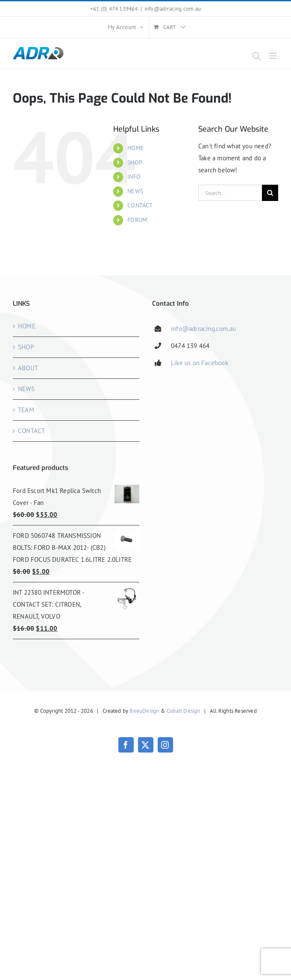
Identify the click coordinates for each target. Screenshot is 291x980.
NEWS (135, 191)
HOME (136, 148)
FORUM (137, 220)
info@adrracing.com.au (173, 9)
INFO (134, 177)
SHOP (135, 162)
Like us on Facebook (200, 363)
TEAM (26, 410)
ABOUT (28, 368)
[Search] (270, 193)
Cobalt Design (184, 711)
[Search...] (230, 193)
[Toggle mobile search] (256, 56)
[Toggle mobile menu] (274, 56)
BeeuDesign (144, 711)
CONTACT (140, 205)
